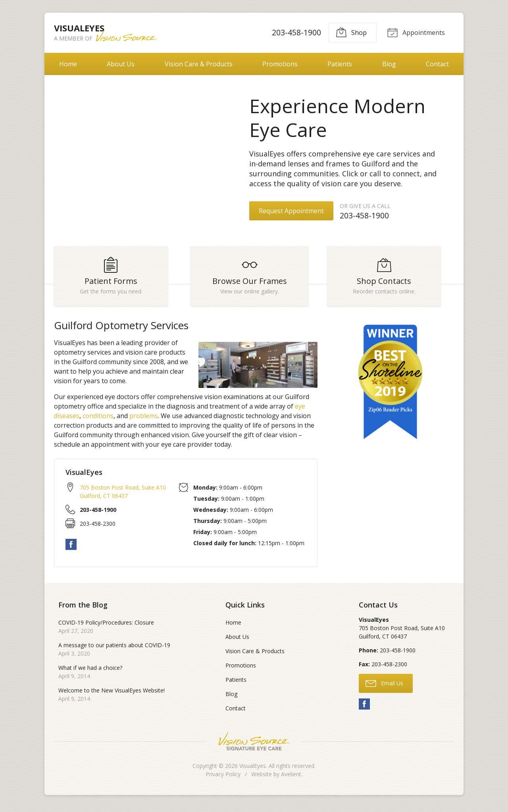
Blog (389, 64)
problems (144, 420)
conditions (98, 420)
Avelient (291, 778)
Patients (340, 64)
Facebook (71, 548)
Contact (437, 64)
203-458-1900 (295, 32)
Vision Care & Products (199, 64)
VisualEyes (253, 770)
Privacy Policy (223, 778)
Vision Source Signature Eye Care (254, 745)
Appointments (415, 32)
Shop (350, 32)
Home (68, 64)
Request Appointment (291, 211)
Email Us (384, 687)
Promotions (280, 64)
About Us (121, 64)
